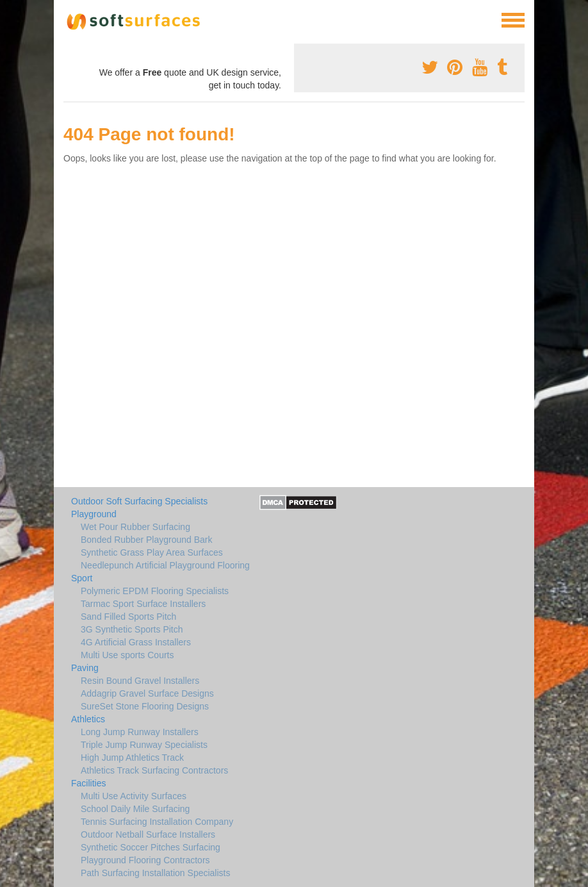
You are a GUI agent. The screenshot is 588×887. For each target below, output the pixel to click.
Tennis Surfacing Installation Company (157, 822)
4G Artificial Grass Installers (136, 642)
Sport (82, 578)
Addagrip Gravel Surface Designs (147, 693)
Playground (94, 514)
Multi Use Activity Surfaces (134, 796)
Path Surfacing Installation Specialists (155, 873)
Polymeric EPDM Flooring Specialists (155, 591)
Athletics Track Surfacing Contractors (154, 770)
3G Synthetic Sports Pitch (132, 629)
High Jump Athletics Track (132, 758)
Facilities (88, 783)
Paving (85, 668)
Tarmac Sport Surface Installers (143, 604)
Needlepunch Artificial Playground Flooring (165, 565)
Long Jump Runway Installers (140, 732)
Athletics (88, 719)
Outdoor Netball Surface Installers (148, 834)
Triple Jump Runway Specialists (144, 745)
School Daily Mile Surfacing (135, 809)
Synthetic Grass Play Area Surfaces (152, 552)
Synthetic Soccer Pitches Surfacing (151, 847)
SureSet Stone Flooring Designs (145, 706)
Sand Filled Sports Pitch (128, 617)
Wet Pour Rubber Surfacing (135, 527)
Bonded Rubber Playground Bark (146, 540)
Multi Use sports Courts (127, 655)
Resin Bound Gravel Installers (140, 681)
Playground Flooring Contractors (145, 860)
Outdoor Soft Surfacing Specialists (139, 501)
